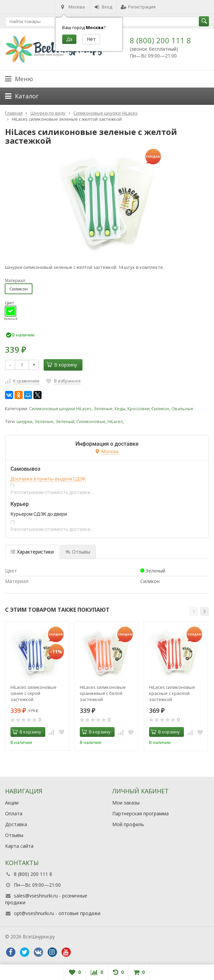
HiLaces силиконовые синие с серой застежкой (33, 693)
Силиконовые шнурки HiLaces (60, 409)
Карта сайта (19, 846)
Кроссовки (138, 409)
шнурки (25, 422)
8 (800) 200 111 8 (160, 40)
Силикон (19, 289)
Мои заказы (126, 803)
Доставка (16, 824)
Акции (12, 803)
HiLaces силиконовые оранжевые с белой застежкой (103, 693)
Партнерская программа (140, 813)
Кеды (120, 409)
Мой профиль (128, 824)
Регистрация (138, 7)
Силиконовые (91, 422)
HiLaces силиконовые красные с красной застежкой (172, 693)
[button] (194, 611)
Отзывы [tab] (78, 552)
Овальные (182, 409)
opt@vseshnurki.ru (34, 913)
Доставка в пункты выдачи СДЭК (48, 479)
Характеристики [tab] (32, 552)
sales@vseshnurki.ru (36, 896)
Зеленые (103, 409)
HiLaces (115, 422)
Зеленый (65, 422)
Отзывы (14, 835)
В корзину (62, 365)
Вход (103, 7)
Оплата (14, 813)
